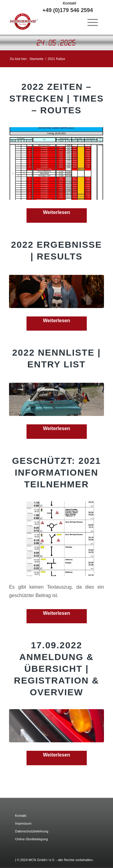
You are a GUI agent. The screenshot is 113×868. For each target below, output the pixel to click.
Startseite (36, 59)
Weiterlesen (56, 212)
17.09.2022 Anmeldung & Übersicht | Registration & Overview (56, 669)
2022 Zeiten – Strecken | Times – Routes (57, 98)
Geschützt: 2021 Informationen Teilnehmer (56, 472)
